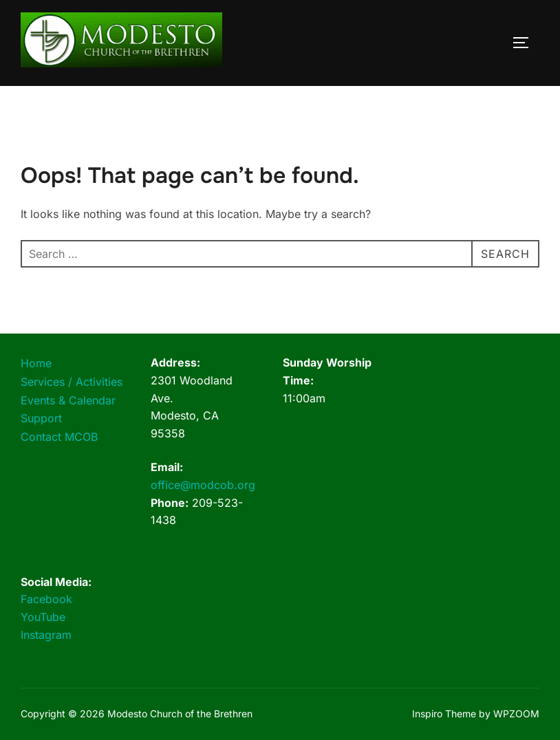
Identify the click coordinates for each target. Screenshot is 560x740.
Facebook (46, 599)
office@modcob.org (203, 485)
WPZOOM (516, 714)
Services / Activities (72, 382)
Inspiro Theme (444, 714)
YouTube (43, 617)
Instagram (46, 635)
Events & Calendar (68, 400)
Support (41, 418)
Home (36, 363)
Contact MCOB (59, 437)
